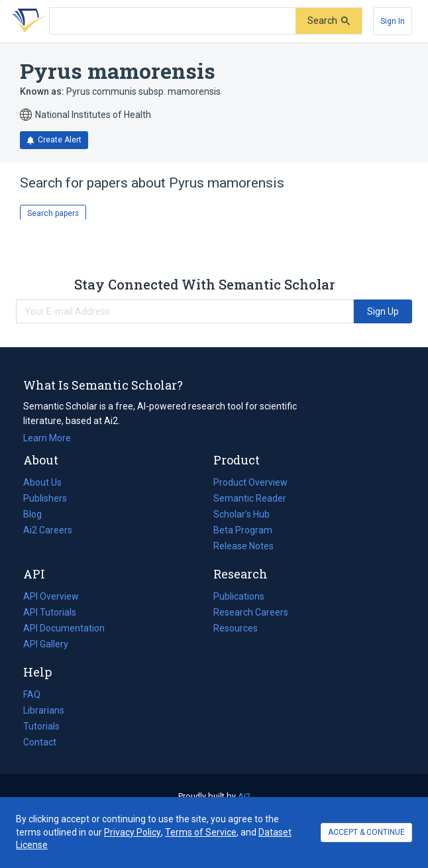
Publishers (45, 498)
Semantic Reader (250, 498)
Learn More (47, 438)
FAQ (32, 694)
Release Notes (243, 546)
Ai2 (244, 796)
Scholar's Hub (241, 514)
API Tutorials (50, 612)
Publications (239, 596)
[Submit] (329, 21)
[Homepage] (26, 21)
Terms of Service (201, 832)
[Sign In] (393, 21)
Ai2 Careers (48, 530)
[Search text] (173, 21)
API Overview (51, 596)
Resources (236, 628)
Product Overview (250, 482)
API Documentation (64, 628)
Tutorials (41, 726)
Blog (38, 514)
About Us (42, 482)
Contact (40, 742)
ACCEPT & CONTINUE (366, 832)
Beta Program (243, 530)
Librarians (44, 710)
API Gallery (46, 644)
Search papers (53, 213)
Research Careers (251, 612)
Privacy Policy (133, 832)
